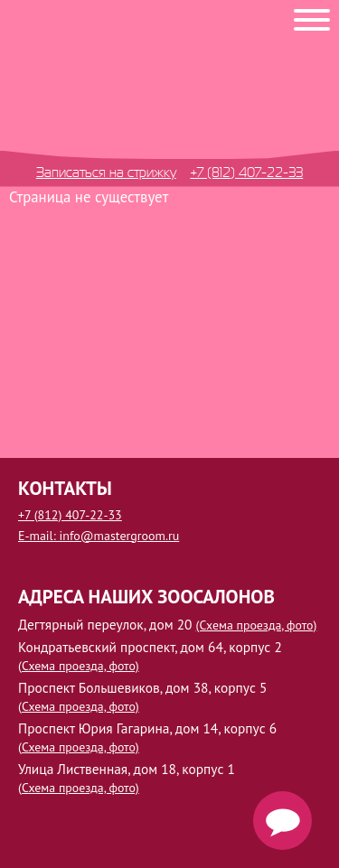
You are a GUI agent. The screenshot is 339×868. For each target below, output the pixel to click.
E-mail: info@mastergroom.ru (99, 536)
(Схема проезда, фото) (257, 625)
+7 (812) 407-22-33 (246, 172)
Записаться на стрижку (106, 172)
